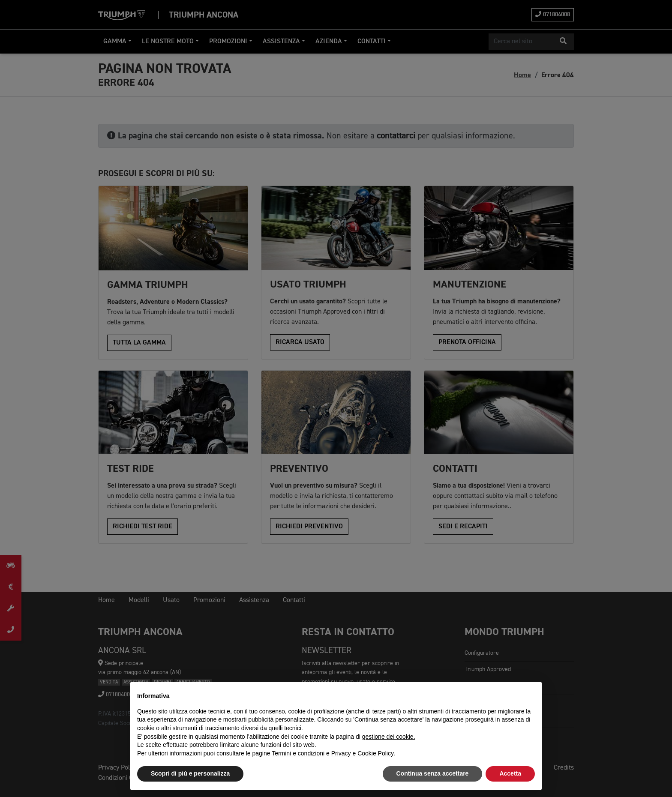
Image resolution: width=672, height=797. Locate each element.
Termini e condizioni (298, 753)
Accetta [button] (510, 773)
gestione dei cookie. (389, 737)
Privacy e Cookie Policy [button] (362, 753)
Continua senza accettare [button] (433, 773)
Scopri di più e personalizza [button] (190, 773)
